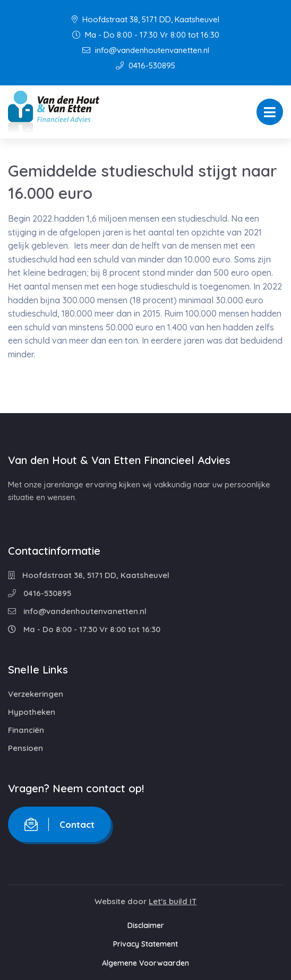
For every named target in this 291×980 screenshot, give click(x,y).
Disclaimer (146, 925)
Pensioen (25, 748)
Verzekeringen (36, 694)
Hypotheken (32, 712)
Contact (59, 824)
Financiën (26, 730)
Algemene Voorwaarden (145, 963)
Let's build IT (173, 901)
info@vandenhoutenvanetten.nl (146, 50)
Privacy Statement (145, 944)
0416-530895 (145, 65)
